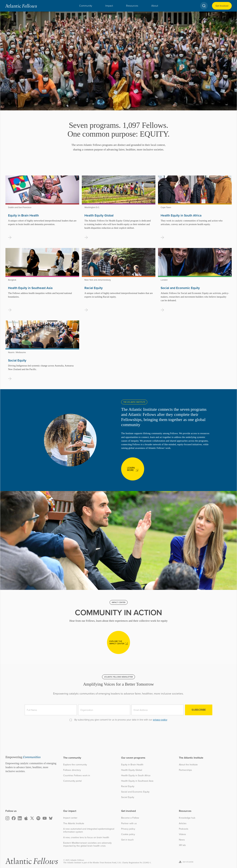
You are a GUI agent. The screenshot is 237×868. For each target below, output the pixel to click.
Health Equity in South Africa (136, 775)
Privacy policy (128, 829)
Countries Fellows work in (77, 775)
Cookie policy (128, 834)
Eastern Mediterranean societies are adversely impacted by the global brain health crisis (87, 844)
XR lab (182, 845)
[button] (86, 6)
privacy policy (160, 720)
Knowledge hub (187, 818)
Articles (183, 823)
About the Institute (188, 765)
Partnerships (185, 770)
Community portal (72, 781)
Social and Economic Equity (135, 792)
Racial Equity (128, 786)
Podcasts (184, 829)
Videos (182, 834)
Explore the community (75, 765)
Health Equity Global (132, 770)
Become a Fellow (130, 818)
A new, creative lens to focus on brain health (86, 837)
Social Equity (128, 797)
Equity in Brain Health (132, 765)
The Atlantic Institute (74, 823)
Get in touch (127, 840)
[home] (21, 6)
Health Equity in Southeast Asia (137, 781)
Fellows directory (72, 770)
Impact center (70, 818)
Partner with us (129, 823)
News (182, 840)
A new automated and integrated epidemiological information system (89, 830)
